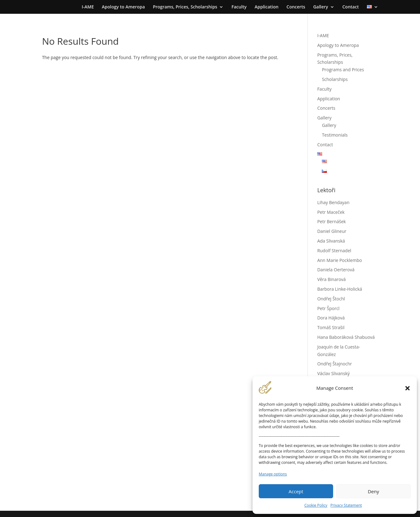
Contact (350, 7)
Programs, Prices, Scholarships (185, 7)
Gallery (321, 7)
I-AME (88, 7)
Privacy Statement (346, 505)
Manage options (273, 474)
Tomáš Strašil (331, 327)
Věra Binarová (331, 279)
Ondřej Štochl (331, 299)
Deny (373, 491)
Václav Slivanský (333, 373)
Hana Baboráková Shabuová (346, 337)
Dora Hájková (331, 318)
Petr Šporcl (328, 308)
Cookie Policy (316, 505)
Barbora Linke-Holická (340, 289)
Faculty (239, 7)
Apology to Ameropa (123, 7)
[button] (407, 388)
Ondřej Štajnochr (335, 364)
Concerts (296, 7)
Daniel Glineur (332, 231)
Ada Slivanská (331, 241)
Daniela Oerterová (336, 270)
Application (267, 7)
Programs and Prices (343, 70)
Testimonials (335, 135)
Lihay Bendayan (333, 202)
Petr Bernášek (332, 221)
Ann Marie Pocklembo (340, 260)
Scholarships (335, 79)
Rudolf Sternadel (334, 251)
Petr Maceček (331, 212)
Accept (296, 491)
